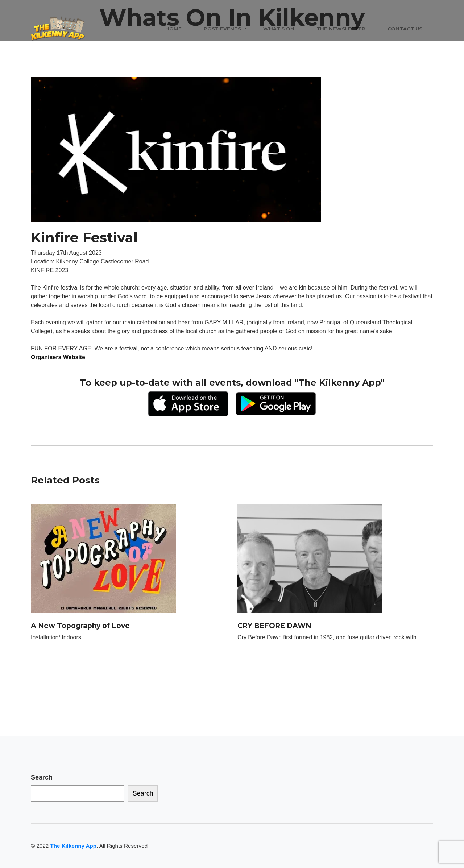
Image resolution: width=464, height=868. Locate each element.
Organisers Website (58, 357)
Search (42, 777)
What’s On (279, 29)
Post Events (222, 29)
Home (173, 29)
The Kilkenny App (73, 846)
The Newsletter (341, 29)
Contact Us (405, 29)
